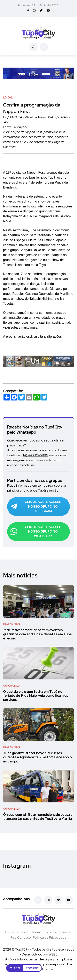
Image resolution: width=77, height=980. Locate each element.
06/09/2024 (12, 624)
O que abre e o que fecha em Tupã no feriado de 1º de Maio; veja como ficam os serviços (36, 696)
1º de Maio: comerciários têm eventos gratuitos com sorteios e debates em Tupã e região (37, 634)
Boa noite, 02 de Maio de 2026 (38, 5)
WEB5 (53, 954)
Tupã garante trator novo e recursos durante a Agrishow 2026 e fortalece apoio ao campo (37, 757)
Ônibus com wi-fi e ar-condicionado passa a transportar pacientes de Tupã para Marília (38, 817)
